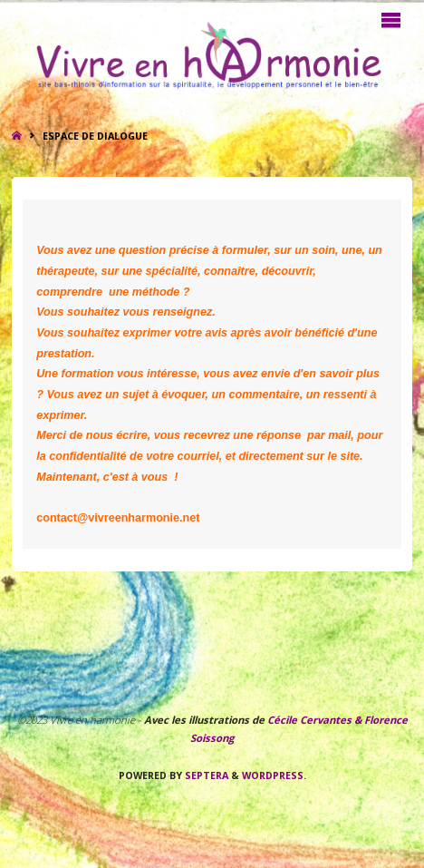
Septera (205, 775)
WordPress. (274, 775)
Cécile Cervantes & (314, 720)
